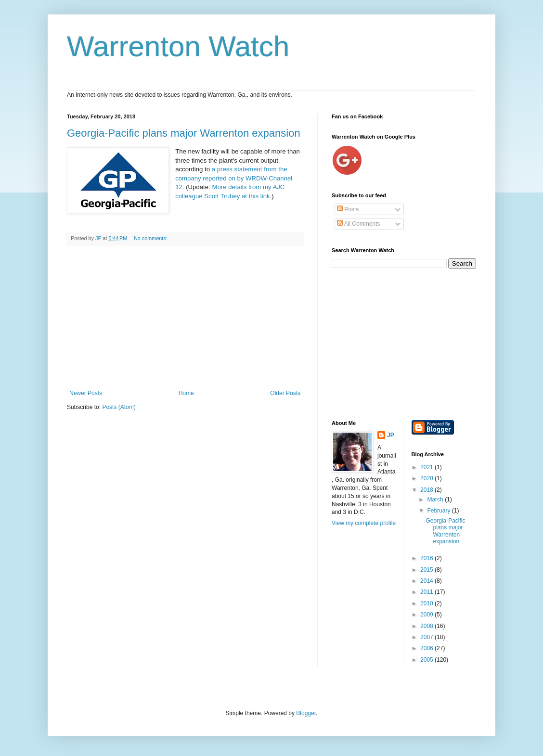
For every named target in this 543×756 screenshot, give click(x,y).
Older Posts (285, 393)
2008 (427, 626)
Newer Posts (86, 393)
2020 (427, 478)
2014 (427, 581)
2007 (427, 637)
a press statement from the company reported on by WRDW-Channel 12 (234, 178)
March (436, 500)
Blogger (306, 713)
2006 (427, 648)
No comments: (151, 238)
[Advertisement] (185, 318)
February (439, 511)
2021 (427, 467)
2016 (427, 558)
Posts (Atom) (119, 407)
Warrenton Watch (178, 46)
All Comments (358, 224)
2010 (427, 603)
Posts (348, 209)
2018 (427, 490)
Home (186, 393)
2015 (427, 570)
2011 (427, 592)
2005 (427, 660)
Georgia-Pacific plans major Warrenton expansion (184, 133)
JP (391, 435)
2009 (427, 615)
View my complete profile (364, 523)
